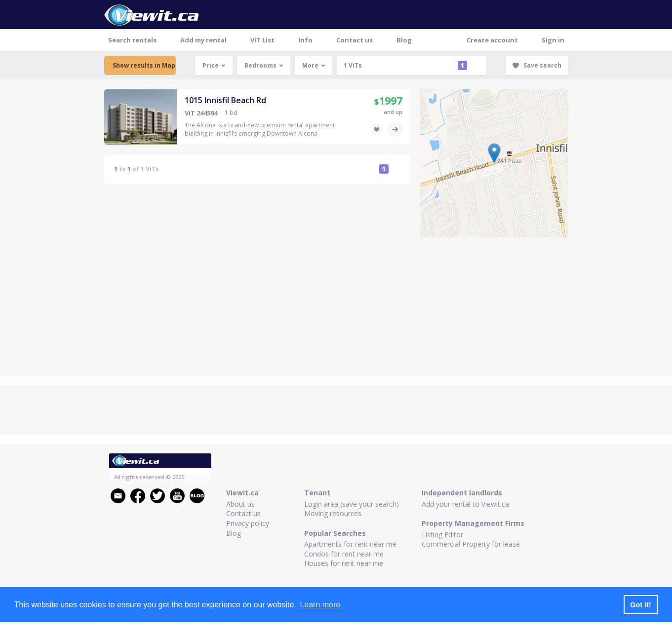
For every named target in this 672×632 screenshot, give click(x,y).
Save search (537, 65)
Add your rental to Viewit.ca (465, 504)
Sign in (553, 40)
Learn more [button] (320, 605)
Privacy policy (248, 523)
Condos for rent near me (344, 554)
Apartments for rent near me (350, 544)
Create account (492, 40)
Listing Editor (442, 535)
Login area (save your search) (352, 504)
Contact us (355, 40)
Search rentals (132, 40)
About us (240, 504)
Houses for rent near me (344, 563)
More (314, 65)
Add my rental (203, 40)
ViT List (262, 40)
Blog (404, 40)
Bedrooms (264, 65)
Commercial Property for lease (471, 544)
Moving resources (333, 513)
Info (305, 40)
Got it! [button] (640, 605)
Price (214, 65)
